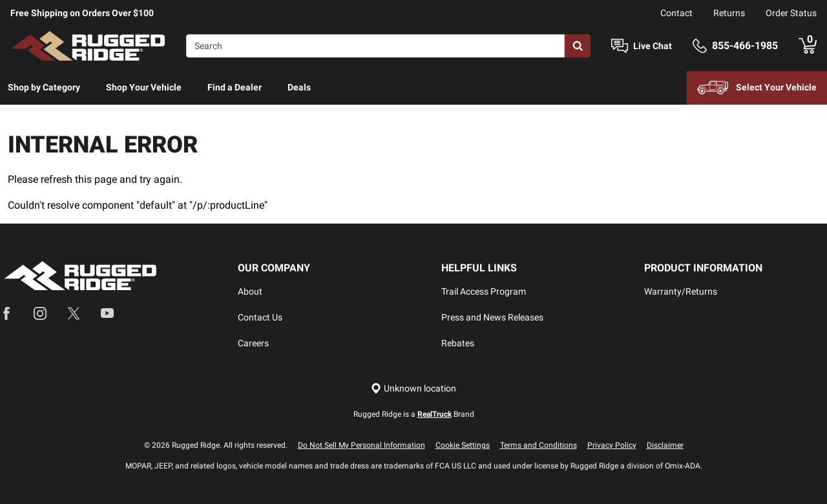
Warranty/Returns (681, 291)
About (250, 291)
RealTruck (434, 414)
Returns (729, 13)
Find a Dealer (235, 87)
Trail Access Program (484, 291)
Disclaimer (665, 445)
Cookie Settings (463, 445)
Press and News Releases (492, 317)
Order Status (791, 13)
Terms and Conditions (539, 445)
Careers (253, 343)
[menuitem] (44, 88)
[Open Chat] (620, 46)
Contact (676, 13)
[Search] (375, 46)
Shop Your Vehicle (144, 87)
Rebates (458, 343)
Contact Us (260, 317)
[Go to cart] (808, 46)
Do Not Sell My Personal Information (361, 445)
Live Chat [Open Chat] (653, 46)
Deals (299, 87)
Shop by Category (44, 87)
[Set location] (413, 389)
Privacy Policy (612, 445)
